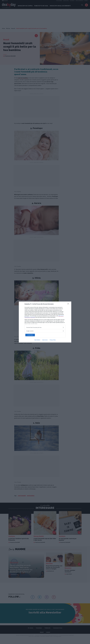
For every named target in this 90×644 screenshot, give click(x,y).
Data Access (45, 340)
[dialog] (45, 322)
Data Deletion (37, 340)
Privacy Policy (53, 340)
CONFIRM (32, 335)
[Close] (69, 304)
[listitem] (45, 327)
